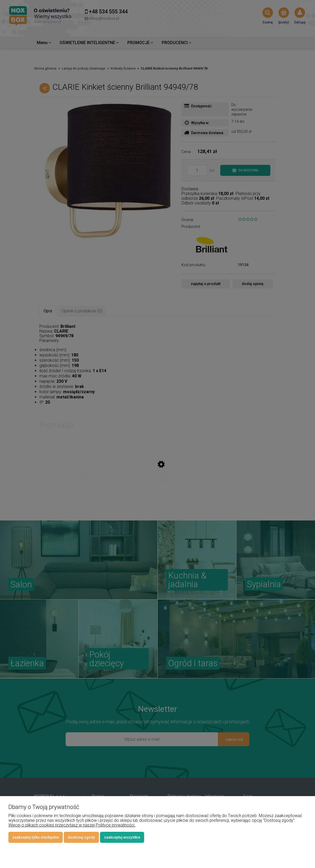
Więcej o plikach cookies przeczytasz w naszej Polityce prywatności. (72, 825)
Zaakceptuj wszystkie (122, 837)
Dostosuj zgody (81, 837)
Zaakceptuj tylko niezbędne (36, 837)
